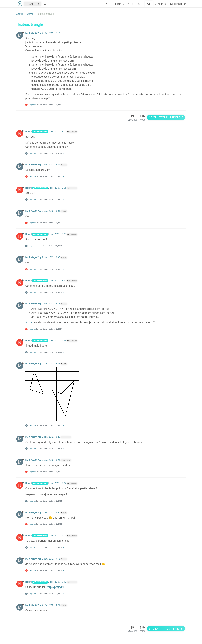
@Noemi (64, 165)
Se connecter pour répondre (166, 117)
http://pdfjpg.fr (56, 587)
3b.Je (29, 322)
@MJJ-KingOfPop (72, 132)
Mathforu (32, 4)
